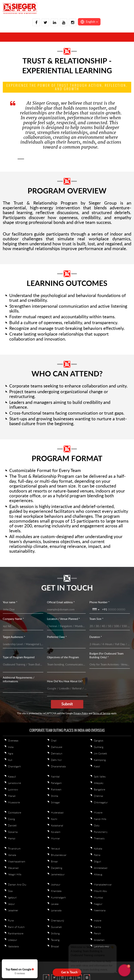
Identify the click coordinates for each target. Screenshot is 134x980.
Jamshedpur (58, 875)
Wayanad (13, 868)
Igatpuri (12, 898)
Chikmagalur (101, 803)
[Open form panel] (67, 972)
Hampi (12, 839)
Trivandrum (14, 849)
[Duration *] (110, 644)
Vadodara (13, 947)
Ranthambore (16, 934)
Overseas (13, 741)
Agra (11, 754)
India (11, 747)
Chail (54, 741)
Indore (98, 921)
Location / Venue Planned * (63, 619)
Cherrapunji (57, 921)
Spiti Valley (100, 777)
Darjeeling (57, 868)
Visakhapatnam (17, 862)
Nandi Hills (100, 819)
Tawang (55, 940)
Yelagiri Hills (15, 875)
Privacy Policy (81, 714)
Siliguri (97, 862)
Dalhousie (57, 747)
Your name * (10, 602)
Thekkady (99, 839)
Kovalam (56, 832)
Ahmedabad (101, 868)
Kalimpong (100, 760)
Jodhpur (56, 885)
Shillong (55, 934)
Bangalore (99, 790)
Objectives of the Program (63, 657)
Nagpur (98, 904)
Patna (97, 855)
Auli (10, 760)
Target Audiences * (14, 637)
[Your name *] (23, 610)
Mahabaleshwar (103, 885)
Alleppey (99, 783)
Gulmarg (99, 747)
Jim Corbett (100, 754)
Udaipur (12, 940)
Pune (11, 921)
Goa (10, 891)
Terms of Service (102, 714)
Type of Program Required (19, 657)
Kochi (54, 819)
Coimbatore (15, 813)
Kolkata (98, 849)
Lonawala (56, 911)
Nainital (55, 777)
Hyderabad (57, 813)
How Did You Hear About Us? (65, 681)
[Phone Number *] (116, 610)
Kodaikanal (57, 826)
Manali (12, 796)
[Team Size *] (110, 626)
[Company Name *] (23, 626)
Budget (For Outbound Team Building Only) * (106, 656)
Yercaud (55, 849)
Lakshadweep (102, 947)
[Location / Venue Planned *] (66, 626)
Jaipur (11, 904)
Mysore (98, 813)
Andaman (99, 940)
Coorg (11, 819)
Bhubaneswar (59, 855)
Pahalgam (56, 783)
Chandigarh (14, 767)
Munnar (55, 839)
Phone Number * (99, 602)
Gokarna (13, 832)
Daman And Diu (17, 885)
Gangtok (99, 741)
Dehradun (57, 754)
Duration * (96, 637)
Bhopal (55, 947)
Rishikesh (56, 790)
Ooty (97, 826)
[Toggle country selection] (96, 610)
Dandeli (12, 826)
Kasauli (12, 777)
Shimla (55, 796)
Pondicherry (101, 832)
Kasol (97, 767)
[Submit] (67, 704)
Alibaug (98, 875)
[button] (89, 22)
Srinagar (55, 803)
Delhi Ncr (56, 760)
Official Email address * (61, 602)
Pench (97, 934)
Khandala (56, 891)
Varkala (12, 855)
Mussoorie (14, 803)
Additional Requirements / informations (19, 680)
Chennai (98, 796)
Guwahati (56, 927)
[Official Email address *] (66, 610)
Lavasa (55, 904)
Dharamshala (58, 767)
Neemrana (100, 911)
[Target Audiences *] (23, 644)
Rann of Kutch (16, 927)
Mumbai (98, 898)
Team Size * (96, 619)
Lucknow (13, 790)
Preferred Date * (57, 637)
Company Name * (13, 619)
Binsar (54, 862)
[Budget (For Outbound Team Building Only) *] (110, 665)
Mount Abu (100, 891)
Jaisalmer (13, 911)
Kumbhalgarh (58, 898)
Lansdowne (14, 783)
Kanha (97, 927)
